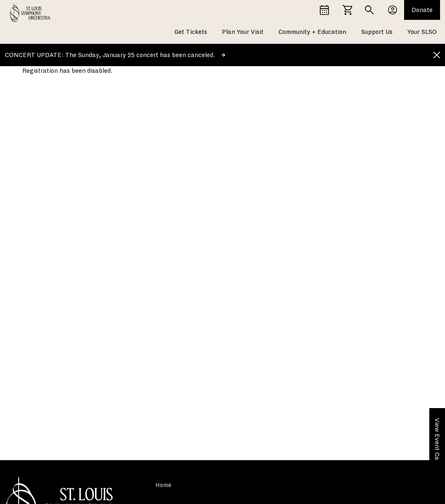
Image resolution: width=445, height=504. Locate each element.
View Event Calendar (437, 448)
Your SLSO (422, 32)
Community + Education (312, 32)
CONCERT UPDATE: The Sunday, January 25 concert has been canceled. (115, 55)
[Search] (369, 10)
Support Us (377, 32)
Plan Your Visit (243, 32)
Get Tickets (191, 32)
